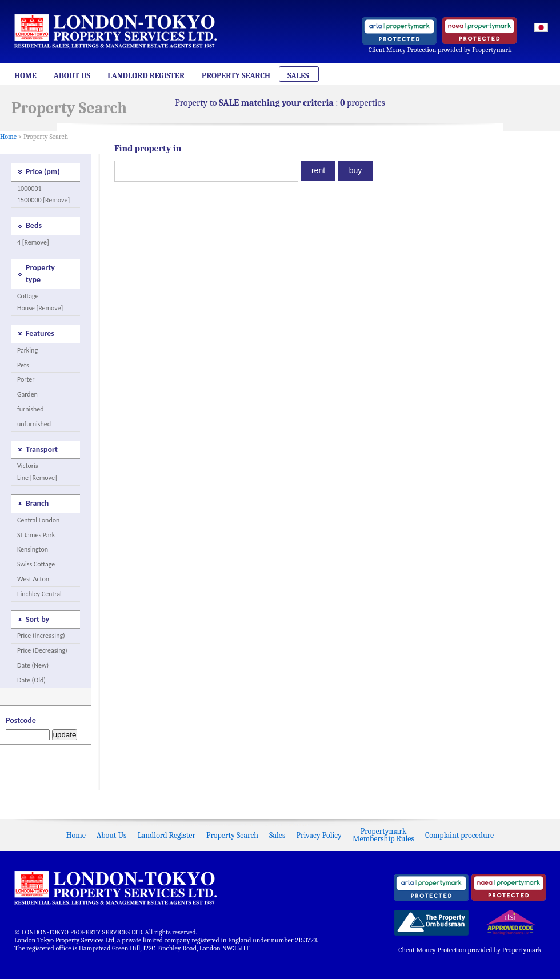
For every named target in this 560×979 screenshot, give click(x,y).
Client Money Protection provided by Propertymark (440, 50)
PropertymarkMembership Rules (383, 835)
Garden (27, 394)
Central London (38, 520)
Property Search (236, 76)
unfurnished (34, 424)
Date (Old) (31, 680)
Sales (298, 76)
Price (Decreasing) (42, 650)
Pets (23, 365)
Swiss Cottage (36, 564)
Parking (27, 350)
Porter (26, 379)
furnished (30, 409)
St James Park (36, 535)
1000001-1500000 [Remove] (43, 195)
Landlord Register (146, 76)
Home (25, 76)
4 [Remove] (33, 242)
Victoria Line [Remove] (37, 472)
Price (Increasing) (41, 636)
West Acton (33, 579)
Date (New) (33, 665)
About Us (72, 76)
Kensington (33, 549)
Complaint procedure (459, 835)
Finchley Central (39, 594)
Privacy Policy (319, 835)
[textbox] (206, 171)
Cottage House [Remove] (40, 302)
